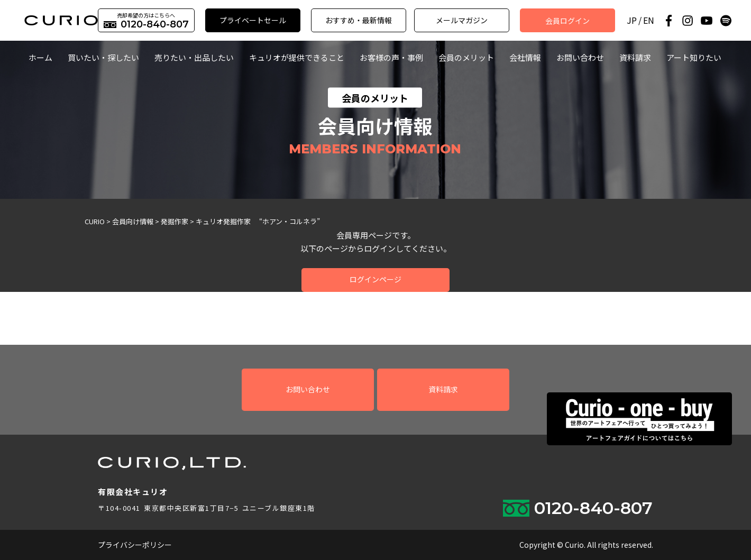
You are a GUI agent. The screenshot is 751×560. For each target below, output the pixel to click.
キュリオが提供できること (297, 57)
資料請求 (635, 57)
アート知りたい (694, 57)
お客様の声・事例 (391, 57)
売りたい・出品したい (194, 57)
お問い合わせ (580, 57)
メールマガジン (462, 20)
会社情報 (525, 57)
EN (649, 20)
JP (632, 20)
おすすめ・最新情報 (359, 20)
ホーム (40, 57)
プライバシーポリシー (135, 545)
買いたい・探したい (103, 57)
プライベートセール (253, 20)
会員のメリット (466, 57)
